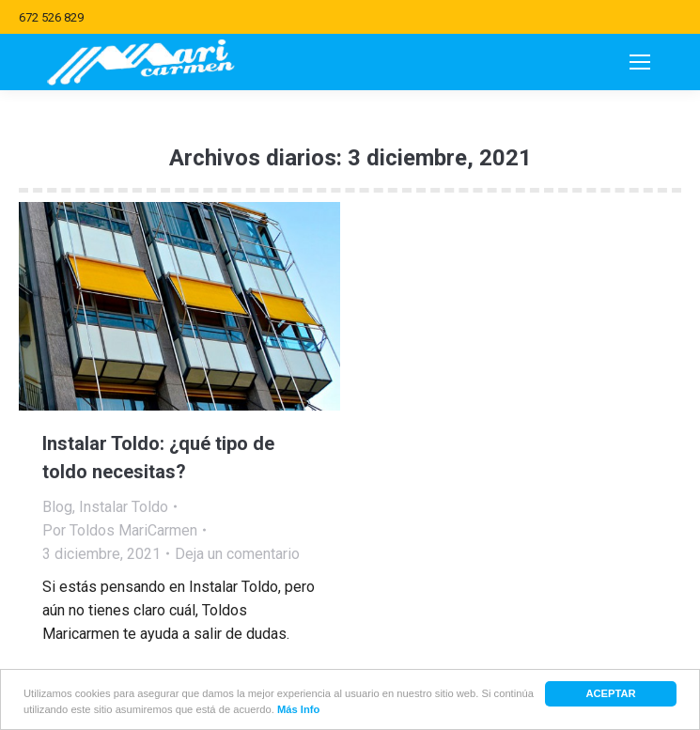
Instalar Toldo (124, 507)
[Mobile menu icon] (640, 62)
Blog (57, 507)
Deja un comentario (237, 554)
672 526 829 (51, 17)
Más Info (298, 710)
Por (120, 530)
